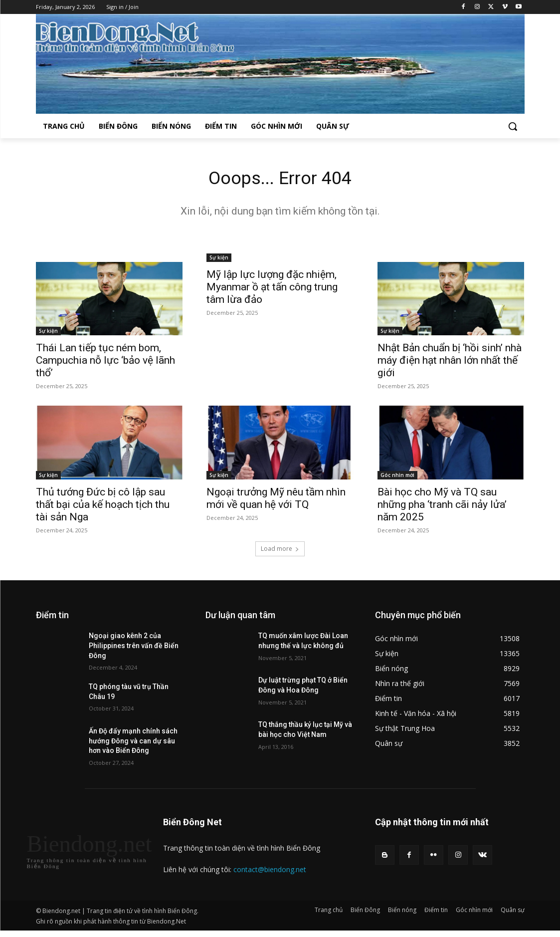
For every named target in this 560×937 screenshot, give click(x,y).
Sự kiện (48, 333)
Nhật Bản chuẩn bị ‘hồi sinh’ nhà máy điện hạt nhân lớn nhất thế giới (450, 363)
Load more (280, 552)
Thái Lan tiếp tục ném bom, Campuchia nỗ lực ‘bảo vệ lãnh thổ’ (105, 363)
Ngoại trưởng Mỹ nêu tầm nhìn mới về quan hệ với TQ (276, 501)
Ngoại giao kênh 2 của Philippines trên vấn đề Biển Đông (134, 648)
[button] (513, 126)
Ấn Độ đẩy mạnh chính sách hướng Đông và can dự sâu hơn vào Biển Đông (133, 744)
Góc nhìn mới (397, 477)
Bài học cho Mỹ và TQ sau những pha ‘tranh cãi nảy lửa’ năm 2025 (442, 507)
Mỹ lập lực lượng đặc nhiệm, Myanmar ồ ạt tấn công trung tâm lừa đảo (272, 289)
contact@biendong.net (270, 872)
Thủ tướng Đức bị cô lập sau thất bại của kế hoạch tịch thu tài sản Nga (103, 507)
